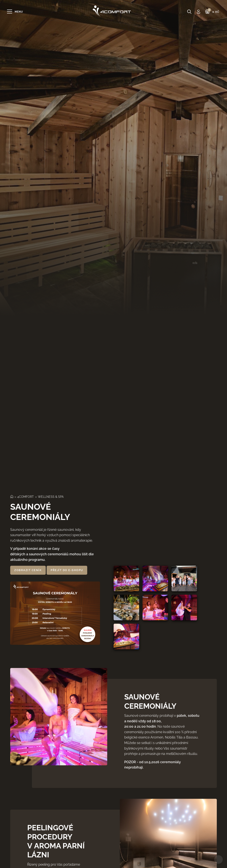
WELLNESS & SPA (51, 497)
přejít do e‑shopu (67, 570)
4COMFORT (26, 497)
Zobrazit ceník (28, 570)
